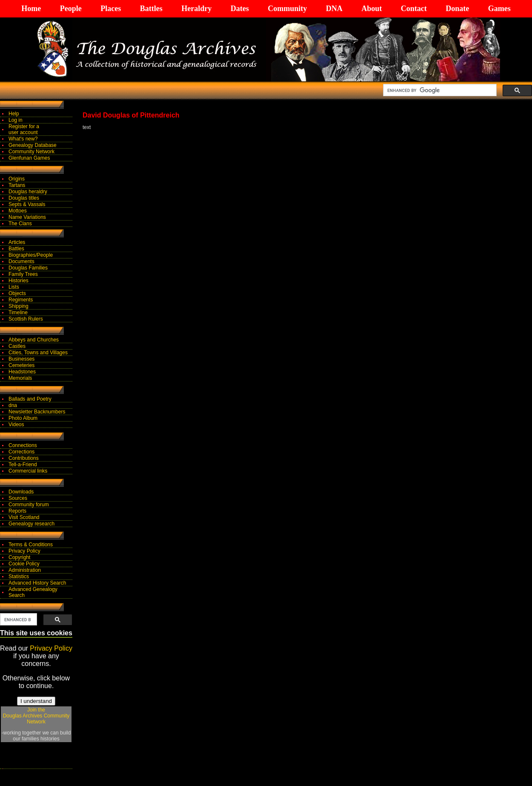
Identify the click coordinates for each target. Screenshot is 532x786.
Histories (19, 281)
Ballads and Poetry (30, 399)
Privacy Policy (24, 551)
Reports (17, 511)
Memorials (20, 378)
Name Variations (27, 217)
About (372, 9)
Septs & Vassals (27, 204)
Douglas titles (24, 198)
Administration (25, 570)
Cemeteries (21, 365)
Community (287, 9)
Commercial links (28, 471)
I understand (36, 701)
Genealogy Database (33, 145)
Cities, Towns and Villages (38, 353)
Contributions (24, 458)
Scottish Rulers (26, 319)
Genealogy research (31, 524)
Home (31, 9)
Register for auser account (24, 129)
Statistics (19, 577)
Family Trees (23, 274)
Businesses (21, 359)
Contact (414, 9)
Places (111, 9)
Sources (18, 498)
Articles (17, 242)
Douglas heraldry (28, 192)
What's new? (23, 139)
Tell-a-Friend (23, 465)
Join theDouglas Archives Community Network (36, 716)
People (71, 9)
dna (13, 405)
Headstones (22, 372)
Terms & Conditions (31, 545)
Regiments (21, 300)
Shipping (19, 306)
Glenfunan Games (29, 158)
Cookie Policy (24, 564)
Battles (151, 9)
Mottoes (18, 211)
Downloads (21, 492)
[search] (439, 90)
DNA (334, 9)
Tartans (17, 185)
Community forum (29, 505)
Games (499, 9)
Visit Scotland (24, 517)
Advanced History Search (37, 583)
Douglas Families (28, 268)
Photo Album (23, 418)
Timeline (18, 313)
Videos (16, 425)
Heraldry (196, 9)
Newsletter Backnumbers (37, 412)
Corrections (21, 452)
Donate (457, 9)
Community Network (31, 152)
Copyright (19, 557)
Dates (240, 9)
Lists (14, 287)
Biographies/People (31, 255)
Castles (17, 346)
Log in (16, 120)
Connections (23, 445)
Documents (21, 261)
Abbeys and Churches (34, 340)
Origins (17, 179)
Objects (17, 293)
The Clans (20, 224)
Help (14, 114)
